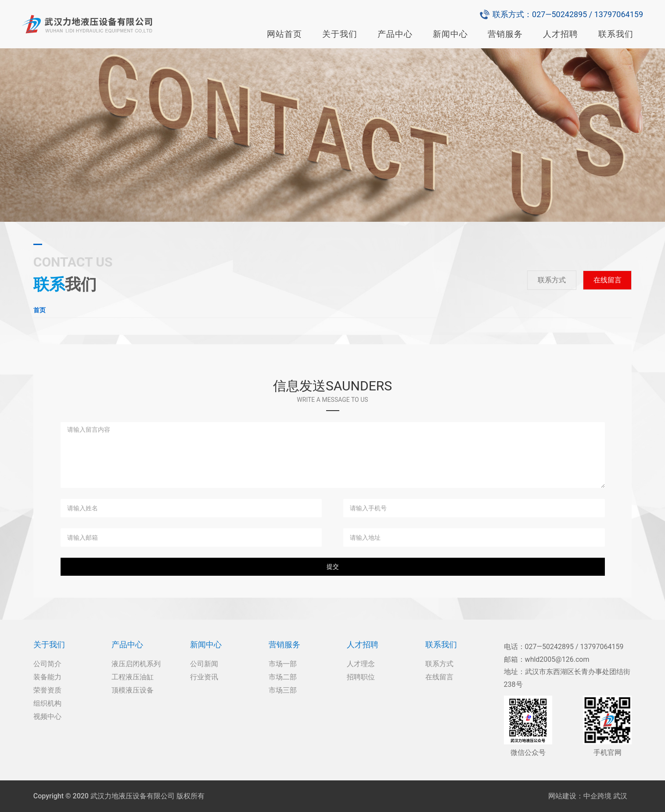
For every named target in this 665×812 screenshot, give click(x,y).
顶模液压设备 (133, 690)
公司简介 (47, 664)
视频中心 (47, 716)
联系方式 (552, 280)
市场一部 (283, 664)
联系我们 (616, 34)
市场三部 (283, 690)
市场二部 (283, 677)
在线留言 (607, 280)
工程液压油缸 (133, 677)
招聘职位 (361, 677)
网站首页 (284, 34)
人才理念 (361, 664)
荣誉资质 (47, 690)
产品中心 (395, 34)
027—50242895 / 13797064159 (588, 14)
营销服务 (505, 34)
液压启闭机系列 (136, 664)
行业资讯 (204, 677)
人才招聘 (561, 34)
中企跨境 (597, 796)
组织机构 (47, 703)
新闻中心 (450, 34)
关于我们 (340, 34)
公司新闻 (204, 664)
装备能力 (47, 677)
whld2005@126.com (557, 659)
